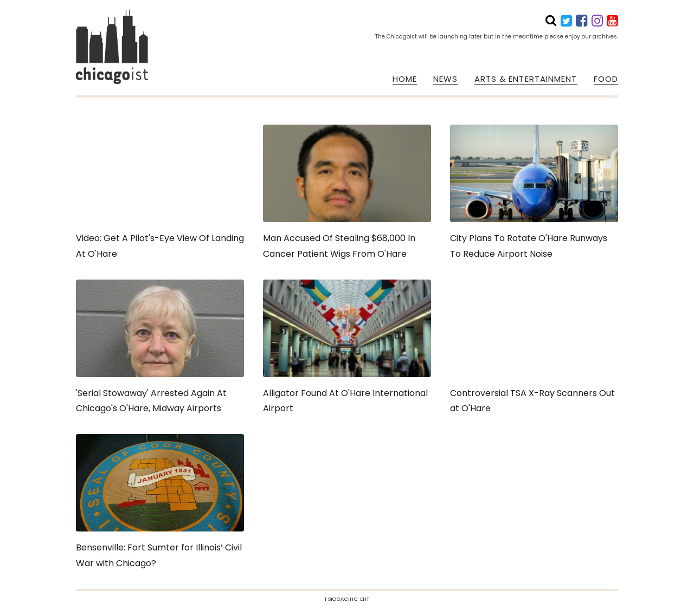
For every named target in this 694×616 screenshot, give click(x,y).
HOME (405, 79)
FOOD (606, 79)
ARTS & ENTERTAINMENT (526, 79)
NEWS (445, 79)
